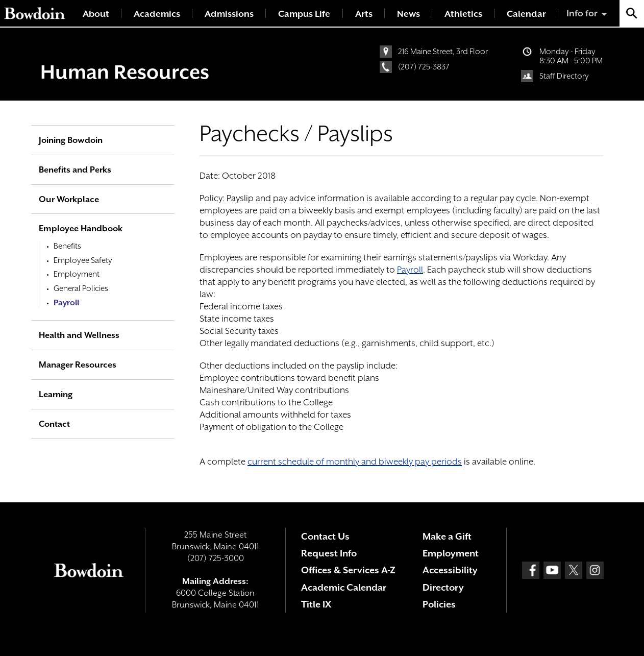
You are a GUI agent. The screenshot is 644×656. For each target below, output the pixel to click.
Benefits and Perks (75, 170)
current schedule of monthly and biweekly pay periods (355, 461)
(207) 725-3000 (216, 558)
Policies (439, 604)
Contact (54, 424)
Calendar (526, 14)
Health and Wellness (79, 335)
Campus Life (304, 14)
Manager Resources (78, 365)
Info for (582, 13)
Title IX (316, 604)
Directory (443, 587)
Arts (364, 14)
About (96, 14)
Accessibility (450, 570)
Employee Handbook (81, 228)
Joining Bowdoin (71, 140)
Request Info (329, 553)
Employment (77, 274)
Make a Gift (447, 536)
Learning (56, 394)
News (408, 14)
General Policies (81, 288)
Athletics (463, 14)
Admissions (229, 14)
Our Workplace (69, 199)
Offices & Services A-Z (348, 570)
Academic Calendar (344, 587)
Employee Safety (83, 260)
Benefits (67, 246)
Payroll (410, 270)
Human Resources (125, 72)
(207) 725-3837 (424, 67)
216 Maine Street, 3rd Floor (443, 52)
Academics (157, 14)
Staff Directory (564, 76)
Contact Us (325, 536)
